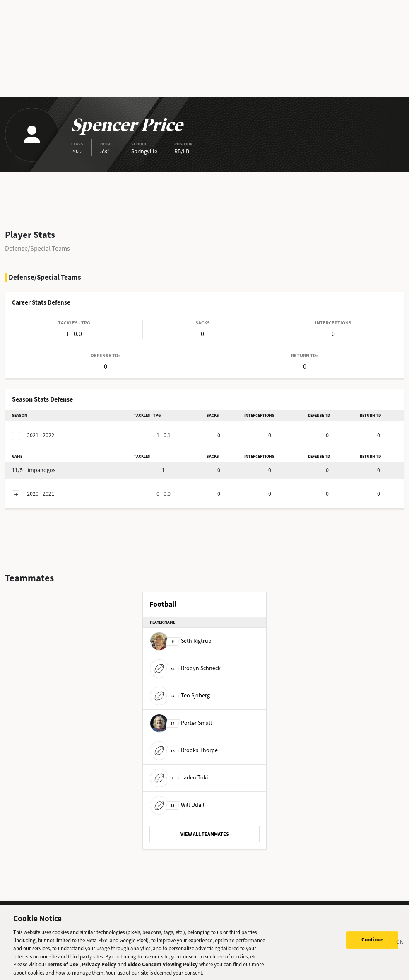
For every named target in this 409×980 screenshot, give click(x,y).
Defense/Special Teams (37, 248)
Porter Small (181, 723)
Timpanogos (34, 470)
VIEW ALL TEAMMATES (205, 834)
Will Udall (177, 805)
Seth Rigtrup (181, 641)
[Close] (400, 946)
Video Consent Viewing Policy (163, 968)
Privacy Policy (99, 968)
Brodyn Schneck (185, 668)
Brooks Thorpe (184, 750)
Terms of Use (63, 968)
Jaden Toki (179, 778)
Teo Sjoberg (180, 696)
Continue (372, 943)
